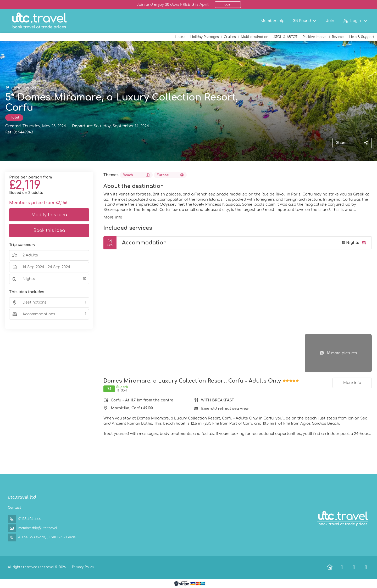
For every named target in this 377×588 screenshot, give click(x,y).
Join (228, 4)
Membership (273, 21)
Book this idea (49, 231)
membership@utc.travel (38, 528)
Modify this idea (49, 215)
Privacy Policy (83, 567)
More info (113, 217)
